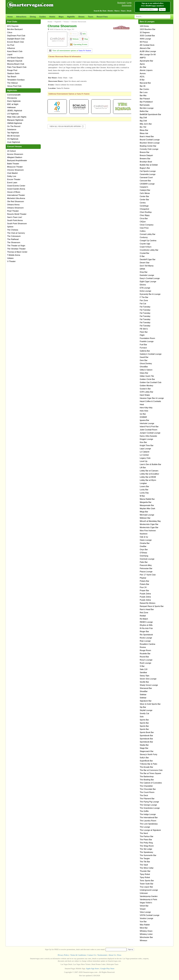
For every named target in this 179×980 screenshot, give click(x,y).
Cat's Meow (145, 193)
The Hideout (12, 83)
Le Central (144, 455)
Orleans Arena (13, 205)
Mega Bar (144, 512)
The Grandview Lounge (150, 808)
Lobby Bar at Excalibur (149, 474)
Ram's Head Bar (147, 609)
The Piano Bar (146, 840)
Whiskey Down (146, 931)
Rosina (143, 647)
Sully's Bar (144, 758)
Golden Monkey (146, 386)
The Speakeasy (146, 852)
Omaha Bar (145, 543)
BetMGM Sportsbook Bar (150, 114)
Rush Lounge (145, 663)
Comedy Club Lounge (149, 149)
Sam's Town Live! (15, 217)
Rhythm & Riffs (146, 625)
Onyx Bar (144, 549)
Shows (81, 17)
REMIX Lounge (146, 622)
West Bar (144, 928)
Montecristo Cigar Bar (149, 524)
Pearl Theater (13, 211)
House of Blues (14, 192)
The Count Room (147, 792)
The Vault (144, 865)
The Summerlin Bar (148, 855)
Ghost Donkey (146, 363)
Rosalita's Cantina (147, 644)
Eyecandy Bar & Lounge (150, 294)
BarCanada (145, 105)
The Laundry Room (148, 821)
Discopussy (12, 98)
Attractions (21, 17)
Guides (43, 17)
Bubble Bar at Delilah (149, 165)
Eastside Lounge (147, 275)
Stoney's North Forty (148, 754)
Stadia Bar (144, 745)
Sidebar (143, 694)
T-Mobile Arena (14, 255)
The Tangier (145, 858)
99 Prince (144, 42)
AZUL (142, 77)
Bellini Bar (144, 111)
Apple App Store (92, 968)
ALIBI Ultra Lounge (148, 51)
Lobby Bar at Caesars (149, 471)
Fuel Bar (143, 345)
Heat (142, 404)
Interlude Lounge (147, 423)
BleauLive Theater (15, 167)
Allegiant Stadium (15, 157)
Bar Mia (143, 95)
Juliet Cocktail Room (148, 430)
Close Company (146, 225)
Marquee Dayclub (15, 61)
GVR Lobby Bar (146, 392)
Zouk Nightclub (14, 142)
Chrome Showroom (15, 170)
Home (10, 17)
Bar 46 (142, 86)
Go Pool (11, 45)
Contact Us (92, 955)
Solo (142, 717)
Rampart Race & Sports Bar (152, 606)
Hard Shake (145, 395)
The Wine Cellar (147, 868)
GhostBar (144, 367)
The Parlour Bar (146, 836)
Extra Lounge (145, 291)
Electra (143, 285)
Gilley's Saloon (146, 370)
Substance (12, 129)
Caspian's (144, 187)
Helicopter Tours (112, 964)
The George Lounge (148, 805)
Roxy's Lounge (146, 660)
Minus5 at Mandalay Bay (150, 521)
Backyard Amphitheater (17, 160)
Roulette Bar (145, 654)
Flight (142, 335)
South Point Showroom (17, 223)
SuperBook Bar (146, 761)
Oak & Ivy (144, 537)
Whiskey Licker (146, 934)
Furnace (143, 348)
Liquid (10, 54)
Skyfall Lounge (146, 710)
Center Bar (144, 196)
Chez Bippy (145, 215)
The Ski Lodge (146, 849)
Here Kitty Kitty (146, 408)
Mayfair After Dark (147, 508)
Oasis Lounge (146, 540)
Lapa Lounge (145, 449)
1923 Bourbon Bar (147, 29)
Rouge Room (145, 650)
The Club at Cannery (16, 233)
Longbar (143, 483)
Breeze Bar (144, 152)
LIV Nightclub (13, 114)
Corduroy (144, 237)
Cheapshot (144, 209)
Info (83, 34)
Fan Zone (144, 300)
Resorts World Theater (17, 214)
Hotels (52, 17)
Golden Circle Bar (147, 379)
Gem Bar (144, 360)
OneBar (143, 546)
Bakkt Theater (13, 164)
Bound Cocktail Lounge (150, 140)
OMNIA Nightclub (15, 123)
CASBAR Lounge (147, 184)
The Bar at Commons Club (151, 770)
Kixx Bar (143, 442)
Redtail (143, 616)
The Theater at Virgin (16, 246)
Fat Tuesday (145, 307)
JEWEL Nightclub (15, 111)
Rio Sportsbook (146, 635)
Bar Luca (144, 92)
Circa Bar (144, 218)
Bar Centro (144, 89)
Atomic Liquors (146, 70)
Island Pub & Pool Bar (149, 427)
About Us (112, 955)
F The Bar (144, 297)
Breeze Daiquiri (146, 155)
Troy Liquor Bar (146, 887)
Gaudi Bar (144, 357)
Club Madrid (12, 173)
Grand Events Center (16, 186)
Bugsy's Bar (145, 168)
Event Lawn (12, 183)
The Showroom (14, 242)
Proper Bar (144, 590)
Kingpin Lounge (146, 439)
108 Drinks (144, 26)
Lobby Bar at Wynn (148, 480)
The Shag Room (147, 846)
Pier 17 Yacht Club (148, 575)
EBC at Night (13, 104)
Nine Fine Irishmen (148, 531)
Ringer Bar (144, 631)
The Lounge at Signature (150, 830)
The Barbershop (147, 776)
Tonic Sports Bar (147, 881)
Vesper (143, 909)
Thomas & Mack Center (17, 252)
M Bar (142, 496)
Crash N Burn (146, 247)
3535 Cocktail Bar (147, 36)
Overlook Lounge (147, 559)
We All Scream (13, 136)
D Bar (142, 256)
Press (119, 955)
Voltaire (10, 258)
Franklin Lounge (147, 341)
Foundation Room (147, 338)
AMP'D (143, 58)
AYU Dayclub (13, 26)
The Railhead (13, 239)
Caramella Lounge (148, 174)
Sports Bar (144, 720)
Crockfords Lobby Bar (149, 250)
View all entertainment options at (70, 50)
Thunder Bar (145, 871)
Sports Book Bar (147, 732)
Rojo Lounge (145, 641)
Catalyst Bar (145, 190)
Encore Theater (14, 179)
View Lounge (145, 912)
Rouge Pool (12, 70)
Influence (11, 48)
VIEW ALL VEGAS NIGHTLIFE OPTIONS (67, 126)
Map (85, 39)
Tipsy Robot (145, 874)
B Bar (142, 80)
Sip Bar (143, 707)
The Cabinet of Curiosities (151, 783)
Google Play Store (107, 968)
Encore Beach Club (15, 42)
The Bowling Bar (147, 780)
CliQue (143, 222)
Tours (91, 17)
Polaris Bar (144, 581)
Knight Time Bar (146, 445)
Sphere (10, 227)
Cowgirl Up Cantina (148, 240)
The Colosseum (14, 236)
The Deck (144, 795)
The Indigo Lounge (148, 814)
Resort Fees (102, 17)
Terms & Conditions (78, 955)
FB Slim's (144, 329)
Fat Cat (143, 304)
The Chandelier (146, 786)
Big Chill (143, 118)
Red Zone (144, 613)
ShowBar (144, 691)
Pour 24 (143, 587)
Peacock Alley (146, 565)
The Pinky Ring (146, 843)
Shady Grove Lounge (149, 685)
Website (74, 39)
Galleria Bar (145, 351)
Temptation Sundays (16, 80)
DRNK (142, 269)
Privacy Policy (63, 955)
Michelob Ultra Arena (16, 198)
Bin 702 (143, 127)
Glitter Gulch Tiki (147, 376)
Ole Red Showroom (16, 201)
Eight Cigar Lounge (148, 281)
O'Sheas (143, 553)
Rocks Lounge (146, 638)
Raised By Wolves (147, 603)
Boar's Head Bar (147, 136)
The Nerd (144, 833)
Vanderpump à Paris (148, 899)
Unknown (144, 893)
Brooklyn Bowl (146, 162)
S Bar (142, 666)
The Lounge (145, 827)
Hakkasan (11, 107)
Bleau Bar (144, 130)
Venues (66, 22)
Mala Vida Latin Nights (17, 117)
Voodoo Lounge (146, 918)
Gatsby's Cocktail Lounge (151, 354)
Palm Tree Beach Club (17, 67)
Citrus (10, 32)
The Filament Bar (147, 799)
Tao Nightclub (13, 133)
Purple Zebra (145, 594)
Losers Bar (144, 486)
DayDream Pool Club (16, 36)
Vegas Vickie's (146, 903)
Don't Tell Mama (146, 266)
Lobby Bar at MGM (148, 477)
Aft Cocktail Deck (147, 45)
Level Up (143, 461)
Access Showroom (15, 154)
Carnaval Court (146, 177)
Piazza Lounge (146, 572)
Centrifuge (144, 206)
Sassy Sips (144, 676)
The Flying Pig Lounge (149, 802)
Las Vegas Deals (66, 964)
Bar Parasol (145, 99)
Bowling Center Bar (148, 146)
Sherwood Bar (146, 688)
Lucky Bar (144, 490)
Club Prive (144, 228)
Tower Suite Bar (146, 884)
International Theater (16, 195)
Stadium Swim (13, 73)
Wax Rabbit (145, 925)
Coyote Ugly (145, 244)
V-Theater (11, 261)
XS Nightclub (13, 139)
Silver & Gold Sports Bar (150, 704)
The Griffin (144, 811)
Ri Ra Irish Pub (146, 628)
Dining (33, 17)
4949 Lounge (145, 39)
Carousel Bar (145, 181)
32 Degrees (145, 32)
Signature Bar (146, 701)
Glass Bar (144, 373)
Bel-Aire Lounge (147, 108)
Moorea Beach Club (16, 64)
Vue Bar (143, 921)
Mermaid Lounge (147, 515)
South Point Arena (15, 220)
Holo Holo (144, 411)
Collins (143, 231)
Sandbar (143, 672)
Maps (61, 17)
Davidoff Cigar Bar (148, 259)
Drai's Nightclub (14, 101)
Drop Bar (144, 272)
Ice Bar (143, 414)
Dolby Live (12, 176)
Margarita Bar (146, 502)
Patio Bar (144, 562)
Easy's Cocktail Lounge (150, 278)
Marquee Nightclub (15, 120)
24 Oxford (11, 151)
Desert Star (145, 263)
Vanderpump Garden (149, 896)
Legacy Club (145, 458)
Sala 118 (143, 669)
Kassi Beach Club (15, 51)
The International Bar (149, 817)
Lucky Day (144, 493)
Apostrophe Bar (146, 61)
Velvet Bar (144, 906)
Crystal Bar (144, 253)
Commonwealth (14, 95)
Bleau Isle (144, 133)
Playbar (143, 578)
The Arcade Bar (146, 767)
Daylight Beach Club (16, 39)
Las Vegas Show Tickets (82, 964)
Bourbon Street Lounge (150, 143)
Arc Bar (143, 67)
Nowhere (144, 534)
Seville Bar (144, 682)
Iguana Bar (144, 420)
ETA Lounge (145, 288)
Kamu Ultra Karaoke (148, 436)
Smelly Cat (144, 713)
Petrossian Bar (146, 568)
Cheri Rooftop (146, 212)
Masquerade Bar (147, 505)
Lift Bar (143, 467)
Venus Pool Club (14, 86)
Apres (142, 64)
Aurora (143, 73)
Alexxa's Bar (145, 48)
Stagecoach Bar (146, 751)
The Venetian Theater (16, 249)
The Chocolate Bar (148, 789)
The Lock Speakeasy (149, 824)
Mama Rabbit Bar (147, 499)
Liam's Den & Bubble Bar (150, 464)
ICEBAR (143, 417)
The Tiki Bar (145, 862)
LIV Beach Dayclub (15, 58)
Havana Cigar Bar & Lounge (152, 398)
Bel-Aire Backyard (15, 29)
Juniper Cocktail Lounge (150, 433)
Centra (143, 203)
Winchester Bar (146, 937)
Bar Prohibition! (146, 102)
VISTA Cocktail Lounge (149, 915)
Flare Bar (144, 332)
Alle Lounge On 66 (148, 54)
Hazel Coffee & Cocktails (150, 401)
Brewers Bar (145, 159)
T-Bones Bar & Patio (148, 764)
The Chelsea (13, 230)
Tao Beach (12, 77)
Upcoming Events (79, 44)
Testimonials (127, 5)
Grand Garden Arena (16, 189)
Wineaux (143, 940)
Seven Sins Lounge (148, 679)
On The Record (14, 126)
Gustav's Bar (145, 389)
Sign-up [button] (162, 9)
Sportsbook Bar (146, 735)
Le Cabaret (144, 452)
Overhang (144, 556)
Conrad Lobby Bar (147, 234)
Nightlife (71, 17)
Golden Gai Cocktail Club (151, 382)
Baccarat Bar (145, 83)
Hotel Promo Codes (99, 964)
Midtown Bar (145, 518)
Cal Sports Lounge (148, 171)
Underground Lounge (149, 890)
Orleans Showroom (15, 208)
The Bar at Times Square (150, 773)
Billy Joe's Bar (146, 124)
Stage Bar (144, 748)
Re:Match (144, 619)
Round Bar (144, 657)
